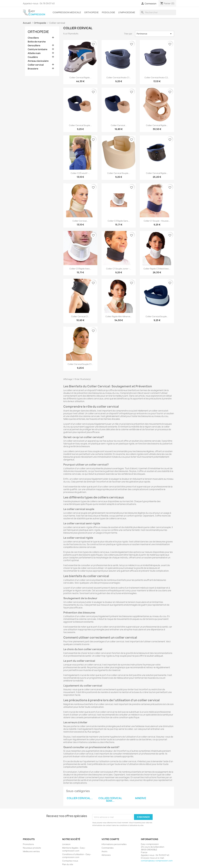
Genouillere (34, 46)
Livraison (66, 844)
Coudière (33, 57)
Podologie (108, 12)
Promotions (28, 844)
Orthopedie (91, 12)
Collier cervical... (119, 125)
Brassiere (33, 69)
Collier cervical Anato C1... (119, 78)
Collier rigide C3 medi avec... (157, 269)
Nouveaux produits (32, 848)
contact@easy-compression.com (157, 861)
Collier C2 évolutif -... (80, 173)
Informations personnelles (114, 844)
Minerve (141, 798)
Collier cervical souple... (80, 125)
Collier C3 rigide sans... (119, 221)
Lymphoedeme (127, 12)
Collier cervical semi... (110, 800)
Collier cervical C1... (80, 316)
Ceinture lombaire (38, 49)
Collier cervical (36, 65)
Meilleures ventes (31, 851)
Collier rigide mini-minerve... (119, 316)
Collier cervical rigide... (80, 78)
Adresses (106, 855)
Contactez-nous (70, 861)
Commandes (108, 848)
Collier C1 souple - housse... (157, 221)
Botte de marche (37, 42)
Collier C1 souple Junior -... (119, 269)
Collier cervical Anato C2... (157, 78)
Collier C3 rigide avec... (80, 269)
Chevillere (33, 38)
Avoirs (104, 851)
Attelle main (34, 53)
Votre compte (110, 839)
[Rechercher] (158, 12)
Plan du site (68, 864)
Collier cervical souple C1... (80, 364)
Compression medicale (67, 12)
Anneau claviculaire (38, 61)
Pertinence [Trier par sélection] (155, 34)
